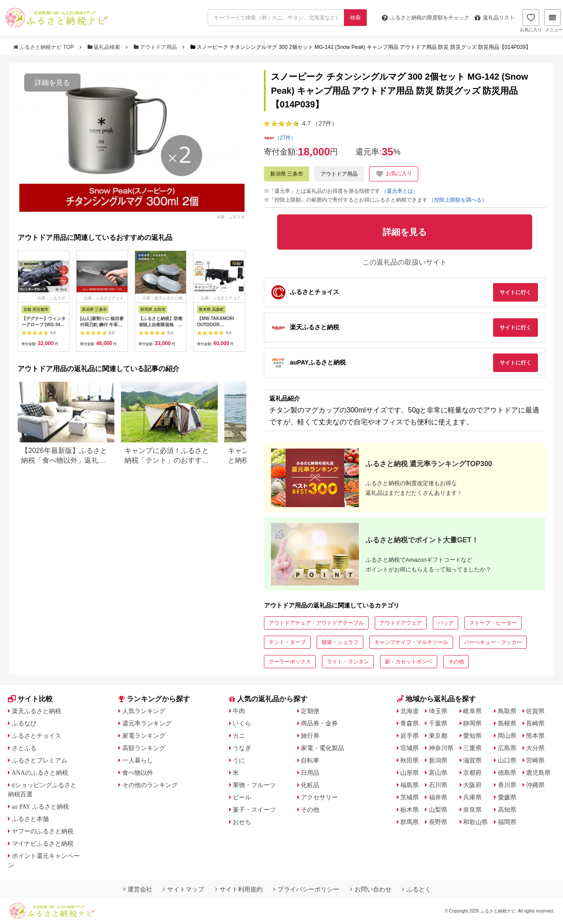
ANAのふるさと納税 (40, 773)
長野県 (438, 822)
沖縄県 (535, 785)
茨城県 (409, 797)
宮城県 (409, 748)
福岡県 (507, 822)
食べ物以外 (138, 773)
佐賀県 (535, 711)
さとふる (24, 748)
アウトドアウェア (401, 623)
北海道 (409, 711)
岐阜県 (472, 711)
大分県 (535, 748)
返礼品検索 (105, 47)
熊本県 (535, 736)
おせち (242, 822)
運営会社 (138, 889)
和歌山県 (475, 822)
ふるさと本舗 (30, 819)
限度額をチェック (426, 18)
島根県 (507, 723)
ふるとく (417, 889)
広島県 (507, 748)
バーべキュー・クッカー (493, 642)
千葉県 (438, 723)
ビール (242, 797)
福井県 (438, 797)
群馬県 (409, 822)
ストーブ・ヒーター (493, 623)
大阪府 (472, 785)
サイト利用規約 (239, 889)
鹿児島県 (538, 773)
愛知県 (472, 736)
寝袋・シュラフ (340, 642)
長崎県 (535, 723)
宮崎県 (535, 760)
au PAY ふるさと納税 (41, 806)
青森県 (409, 723)
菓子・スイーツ (254, 810)
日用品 (310, 773)
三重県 (472, 748)
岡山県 (507, 736)
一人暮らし (138, 760)
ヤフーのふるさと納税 (43, 831)
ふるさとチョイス (37, 736)
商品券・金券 (319, 723)
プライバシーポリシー (306, 889)
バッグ (446, 623)
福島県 (409, 785)
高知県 (507, 810)
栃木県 (409, 810)
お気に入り (531, 21)
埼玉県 (438, 711)
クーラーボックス (290, 662)
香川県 (507, 785)
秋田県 (409, 760)
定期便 (310, 711)
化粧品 (310, 785)
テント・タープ (287, 642)
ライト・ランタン (348, 662)
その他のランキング (150, 785)
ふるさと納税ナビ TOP (44, 47)
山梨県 (438, 810)
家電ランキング (144, 736)
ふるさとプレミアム (40, 760)
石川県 (438, 785)
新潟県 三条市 (287, 174)
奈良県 (472, 810)
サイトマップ (183, 889)
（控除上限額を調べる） (458, 200)
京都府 (472, 773)
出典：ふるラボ (231, 217)
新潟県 (438, 760)
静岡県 (472, 723)
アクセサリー (319, 797)
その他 (456, 662)
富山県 (438, 773)
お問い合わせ (371, 889)
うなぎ (242, 748)
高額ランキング (144, 748)
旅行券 (310, 736)
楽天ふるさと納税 (37, 711)
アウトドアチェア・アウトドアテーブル (316, 623)
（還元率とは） (400, 191)
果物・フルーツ (254, 785)
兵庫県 (472, 797)
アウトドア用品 (156, 47)
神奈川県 (441, 748)
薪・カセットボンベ (409, 662)
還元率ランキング (147, 723)
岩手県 (409, 736)
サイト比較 (30, 699)
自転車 (310, 760)
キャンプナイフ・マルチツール (411, 642)
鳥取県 (507, 711)
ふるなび (24, 723)
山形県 (409, 773)
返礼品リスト (495, 18)
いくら (242, 723)
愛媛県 (507, 797)
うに (239, 760)
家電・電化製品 (322, 748)
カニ (239, 736)
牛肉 (239, 711)
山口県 (507, 760)
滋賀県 (472, 760)
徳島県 (507, 773)
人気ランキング (144, 711)
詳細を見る (52, 83)
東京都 (438, 736)
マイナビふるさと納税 (43, 843)
